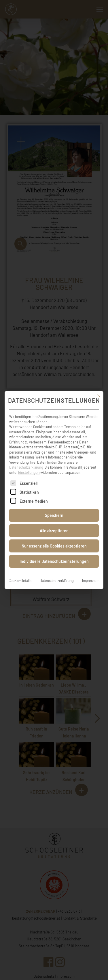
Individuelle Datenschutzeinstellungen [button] (54, 553)
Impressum (91, 573)
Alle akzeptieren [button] (54, 523)
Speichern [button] (54, 507)
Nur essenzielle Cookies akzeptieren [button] (54, 538)
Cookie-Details (20, 573)
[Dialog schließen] (99, 388)
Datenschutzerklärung (26, 459)
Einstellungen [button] (29, 465)
